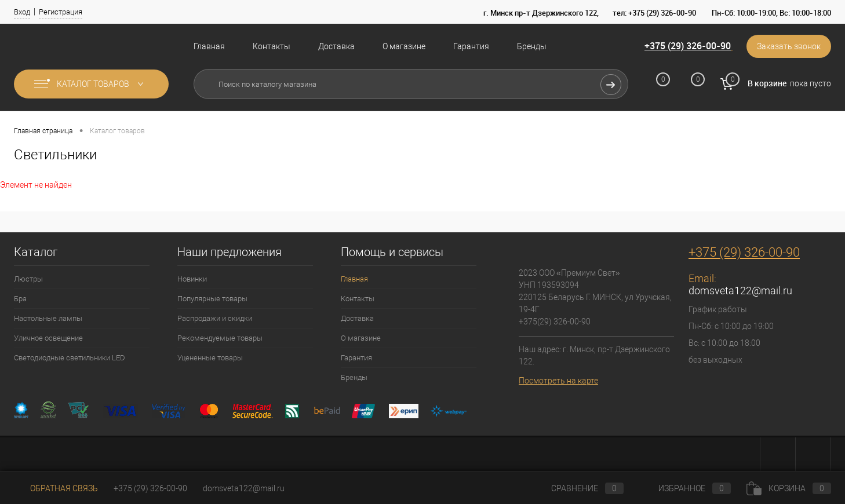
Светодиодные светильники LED (70, 358)
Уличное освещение (48, 338)
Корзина (789, 488)
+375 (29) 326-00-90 (688, 46)
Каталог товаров (91, 84)
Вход (22, 12)
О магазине (404, 46)
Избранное (685, 488)
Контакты (272, 46)
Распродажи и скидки (215, 318)
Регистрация (61, 12)
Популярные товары (212, 299)
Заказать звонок (789, 46)
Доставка (336, 46)
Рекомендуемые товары (220, 338)
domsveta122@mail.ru (740, 291)
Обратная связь (56, 488)
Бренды (532, 46)
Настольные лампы (48, 318)
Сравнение (578, 488)
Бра (20, 299)
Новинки (192, 279)
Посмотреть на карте (558, 381)
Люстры (28, 279)
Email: (702, 278)
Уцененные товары (210, 358)
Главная (209, 46)
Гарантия (471, 46)
